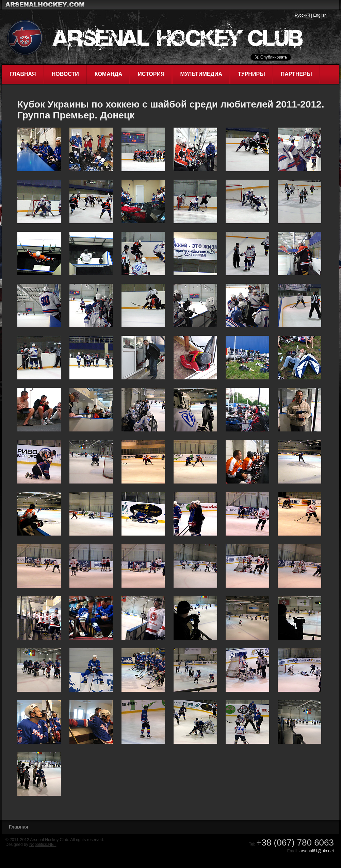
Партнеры (296, 74)
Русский (302, 15)
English (320, 15)
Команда (109, 74)
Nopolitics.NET (43, 845)
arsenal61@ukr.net (317, 851)
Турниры (251, 74)
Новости (65, 74)
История (151, 74)
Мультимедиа (201, 74)
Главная (23, 74)
